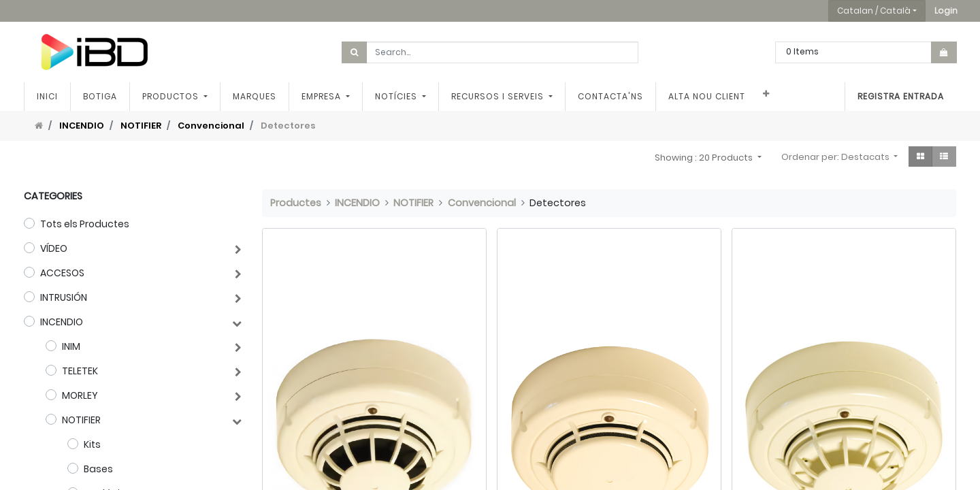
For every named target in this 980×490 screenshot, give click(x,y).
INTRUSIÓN (64, 297)
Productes (296, 203)
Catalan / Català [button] (874, 11)
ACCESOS (62, 273)
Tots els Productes (85, 224)
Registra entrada (901, 96)
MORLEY (80, 395)
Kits (92, 444)
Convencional (211, 126)
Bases (98, 469)
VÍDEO (54, 248)
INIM (71, 346)
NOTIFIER (141, 126)
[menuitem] (47, 97)
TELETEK (80, 371)
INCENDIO (82, 126)
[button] (946, 11)
